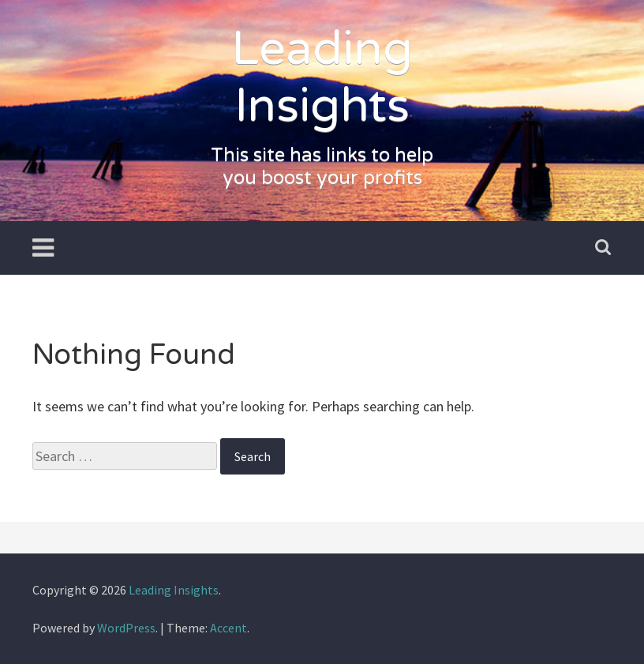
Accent (228, 628)
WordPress (126, 628)
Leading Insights (322, 77)
